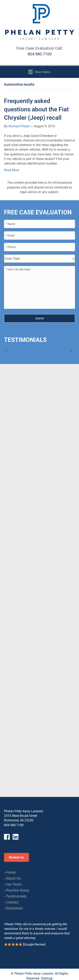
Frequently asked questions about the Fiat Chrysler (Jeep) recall (36, 109)
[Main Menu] (39, 72)
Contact (12, 902)
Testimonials (16, 896)
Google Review (34, 944)
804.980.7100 (40, 54)
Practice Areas (18, 890)
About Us (13, 878)
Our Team (14, 884)
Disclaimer (14, 908)
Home (11, 872)
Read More (12, 170)
